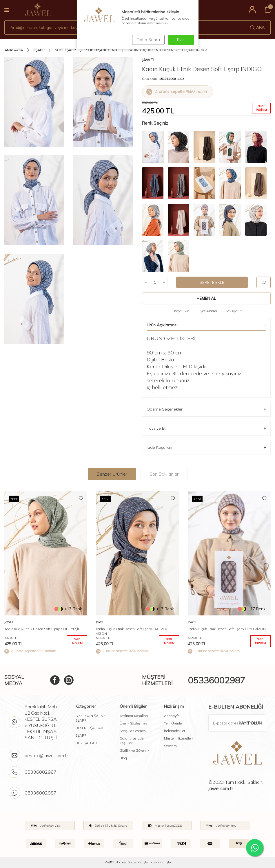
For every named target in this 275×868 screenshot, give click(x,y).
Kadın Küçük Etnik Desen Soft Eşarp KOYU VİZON (227, 629)
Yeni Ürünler (173, 723)
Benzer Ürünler (112, 474)
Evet (181, 40)
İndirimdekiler (175, 731)
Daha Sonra (147, 40)
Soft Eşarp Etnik (102, 50)
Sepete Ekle (212, 282)
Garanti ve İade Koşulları (132, 741)
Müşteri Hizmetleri (178, 739)
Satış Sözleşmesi (133, 731)
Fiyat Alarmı (207, 311)
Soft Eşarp (65, 50)
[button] (266, 574)
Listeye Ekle (180, 311)
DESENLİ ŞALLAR (89, 728)
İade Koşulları (206, 448)
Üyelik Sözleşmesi (134, 723)
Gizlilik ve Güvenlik (134, 751)
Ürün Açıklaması (206, 325)
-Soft (108, 862)
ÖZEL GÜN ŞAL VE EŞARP (90, 718)
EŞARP (81, 736)
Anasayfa (14, 50)
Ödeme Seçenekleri (206, 410)
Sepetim (170, 746)
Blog (123, 758)
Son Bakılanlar (164, 474)
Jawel (148, 60)
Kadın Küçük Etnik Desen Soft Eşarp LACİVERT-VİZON (133, 631)
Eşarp (39, 50)
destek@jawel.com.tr (46, 756)
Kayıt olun (250, 723)
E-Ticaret (120, 862)
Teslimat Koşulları (134, 716)
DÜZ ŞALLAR (86, 743)
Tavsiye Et (234, 311)
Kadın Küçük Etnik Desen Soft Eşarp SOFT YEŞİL (42, 629)
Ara (257, 27)
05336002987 (216, 680)
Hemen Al (206, 298)
